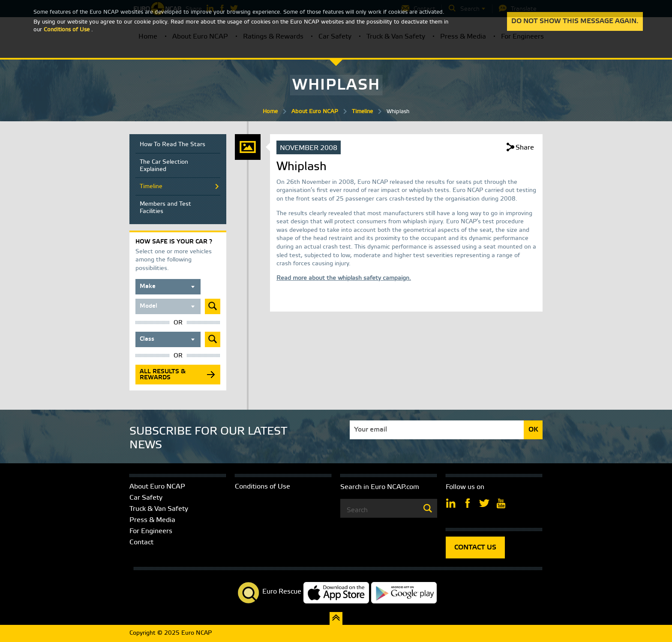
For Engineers (151, 531)
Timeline (362, 112)
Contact (141, 542)
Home (270, 112)
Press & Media (152, 520)
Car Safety (146, 498)
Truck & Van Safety (159, 509)
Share (525, 148)
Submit (213, 306)
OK (533, 430)
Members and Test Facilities (165, 208)
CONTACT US (475, 547)
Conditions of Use (262, 487)
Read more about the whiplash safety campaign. (344, 278)
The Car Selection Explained (164, 166)
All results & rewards (163, 375)
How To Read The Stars (172, 145)
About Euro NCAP (315, 112)
